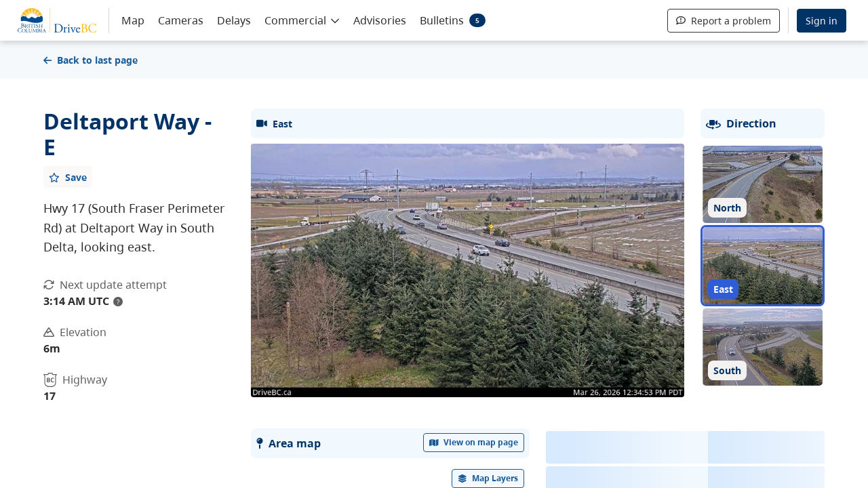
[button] (302, 20)
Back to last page (91, 60)
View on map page (474, 442)
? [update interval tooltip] (118, 302)
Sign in (822, 21)
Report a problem (724, 21)
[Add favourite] (68, 177)
